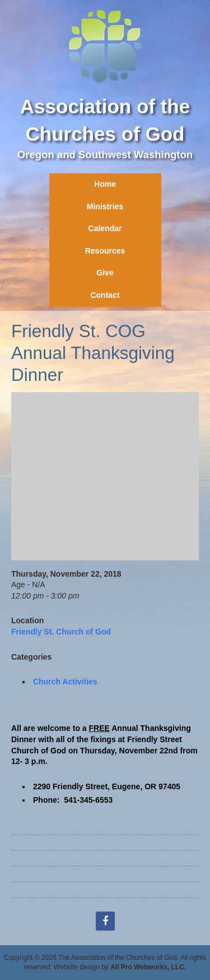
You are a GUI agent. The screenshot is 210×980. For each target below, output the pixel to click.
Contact (105, 295)
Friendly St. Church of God (61, 632)
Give (105, 273)
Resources (105, 251)
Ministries (105, 206)
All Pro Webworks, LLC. (148, 967)
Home (105, 184)
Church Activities (65, 682)
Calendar (105, 228)
